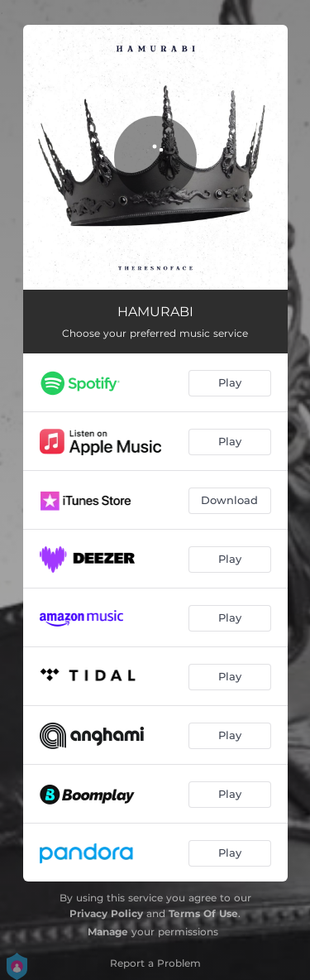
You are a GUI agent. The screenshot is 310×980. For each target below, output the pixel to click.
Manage (108, 932)
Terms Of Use (203, 913)
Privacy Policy (106, 913)
